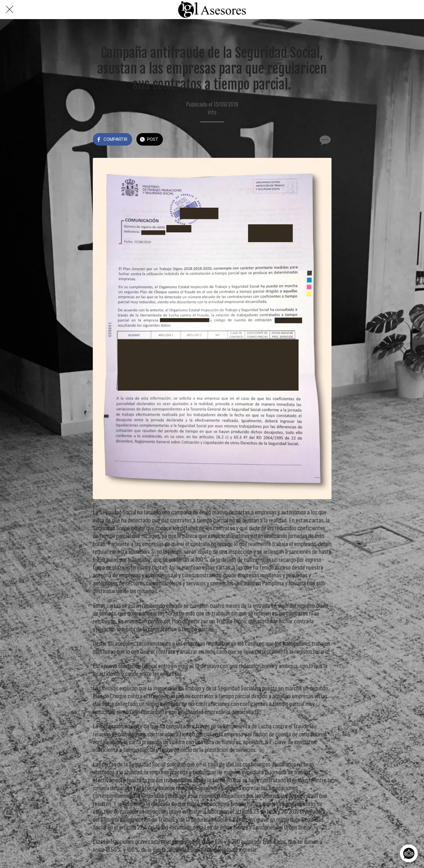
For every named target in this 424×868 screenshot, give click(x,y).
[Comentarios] (324, 140)
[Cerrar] (10, 10)
